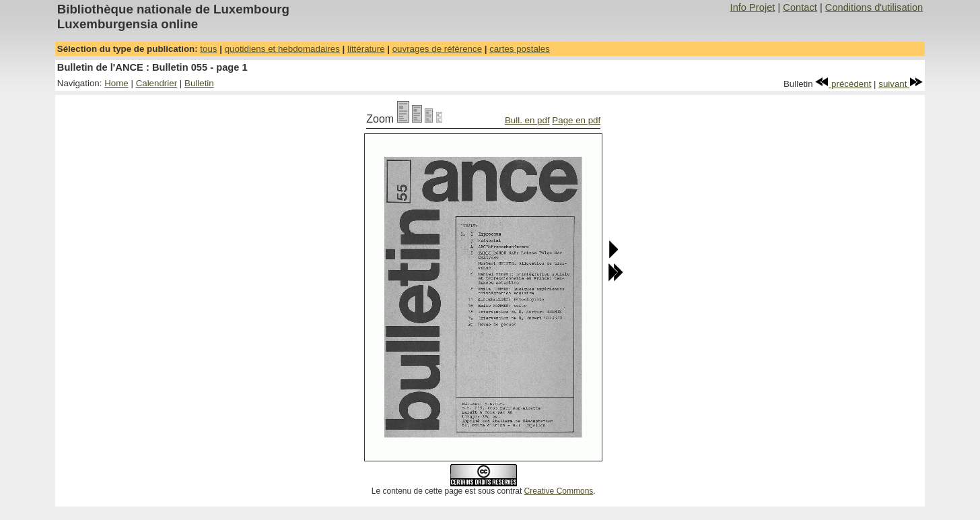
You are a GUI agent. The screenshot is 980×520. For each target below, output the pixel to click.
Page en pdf (576, 120)
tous (208, 49)
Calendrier (157, 83)
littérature (366, 49)
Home (116, 83)
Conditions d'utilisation (874, 7)
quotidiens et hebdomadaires (282, 49)
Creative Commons (559, 491)
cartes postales (520, 49)
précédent (843, 84)
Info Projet (753, 7)
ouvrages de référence (437, 49)
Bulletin (199, 83)
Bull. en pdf (527, 120)
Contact (800, 7)
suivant (901, 84)
